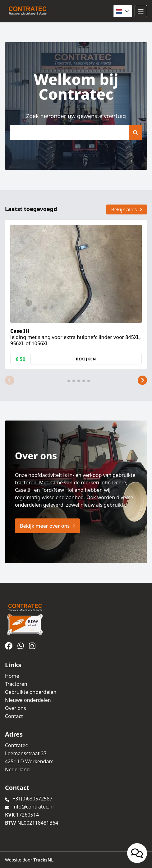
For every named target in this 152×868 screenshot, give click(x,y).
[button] (10, 380)
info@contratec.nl (33, 807)
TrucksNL (43, 860)
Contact (14, 716)
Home (12, 676)
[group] (76, 295)
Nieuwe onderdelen (28, 700)
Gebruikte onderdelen (31, 692)
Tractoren (16, 684)
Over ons (16, 708)
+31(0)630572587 (32, 799)
